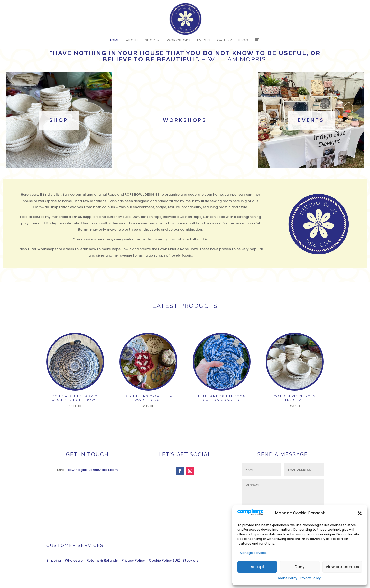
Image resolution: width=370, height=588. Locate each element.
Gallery (225, 41)
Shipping (55, 560)
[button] (360, 513)
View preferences (342, 567)
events (311, 120)
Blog (243, 41)
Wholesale (76, 560)
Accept (257, 567)
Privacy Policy (310, 578)
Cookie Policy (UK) (166, 560)
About (132, 41)
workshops (185, 120)
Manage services (253, 553)
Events (204, 41)
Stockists (191, 560)
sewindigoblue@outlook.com (93, 470)
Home (114, 41)
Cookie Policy (287, 578)
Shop (150, 41)
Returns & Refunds (102, 560)
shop (59, 120)
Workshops (179, 41)
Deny (300, 567)
